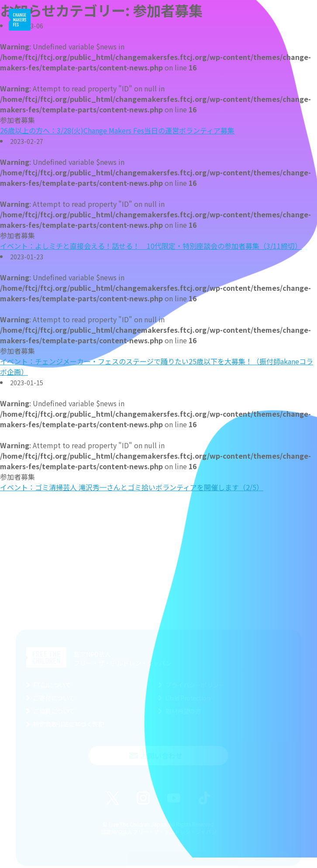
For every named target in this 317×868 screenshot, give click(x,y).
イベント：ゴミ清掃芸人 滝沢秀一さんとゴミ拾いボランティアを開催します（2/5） (132, 487)
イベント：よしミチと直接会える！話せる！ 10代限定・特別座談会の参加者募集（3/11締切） (151, 246)
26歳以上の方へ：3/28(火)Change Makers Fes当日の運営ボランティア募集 (117, 130)
